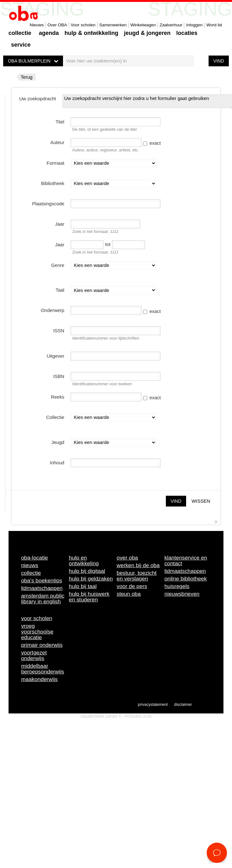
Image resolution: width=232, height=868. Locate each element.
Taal (60, 290)
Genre (58, 265)
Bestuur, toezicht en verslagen (137, 576)
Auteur (57, 142)
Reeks (58, 397)
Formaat (55, 163)
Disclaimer (183, 705)
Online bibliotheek (185, 579)
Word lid (214, 25)
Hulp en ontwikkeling (84, 560)
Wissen (201, 501)
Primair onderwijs (42, 645)
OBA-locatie (35, 558)
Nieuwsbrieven (182, 594)
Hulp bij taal (83, 586)
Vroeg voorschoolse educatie (37, 632)
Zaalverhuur (171, 25)
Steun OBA (129, 594)
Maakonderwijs (40, 679)
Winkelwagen (143, 25)
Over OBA (57, 25)
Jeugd (58, 442)
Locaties (187, 33)
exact (152, 143)
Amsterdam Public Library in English (43, 599)
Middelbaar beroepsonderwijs (43, 669)
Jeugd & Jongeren (147, 33)
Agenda (49, 33)
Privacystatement (153, 705)
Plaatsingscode (48, 204)
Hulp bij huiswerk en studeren (89, 597)
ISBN (59, 376)
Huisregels (177, 586)
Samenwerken (113, 25)
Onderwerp (53, 310)
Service (21, 45)
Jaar (60, 224)
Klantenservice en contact (186, 560)
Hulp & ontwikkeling (91, 33)
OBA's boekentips (42, 580)
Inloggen (194, 25)
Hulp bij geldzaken (91, 579)
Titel (60, 122)
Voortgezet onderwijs (34, 655)
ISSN (59, 331)
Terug (27, 77)
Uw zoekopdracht (38, 99)
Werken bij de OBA (138, 565)
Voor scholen (83, 25)
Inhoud (57, 463)
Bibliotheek (53, 183)
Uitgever (55, 356)
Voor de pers (132, 586)
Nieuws (37, 25)
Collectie (20, 33)
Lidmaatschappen (42, 588)
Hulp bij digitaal (87, 571)
